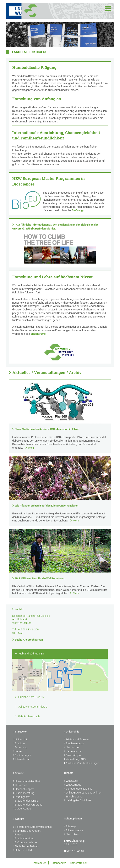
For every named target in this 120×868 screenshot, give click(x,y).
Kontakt (19, 609)
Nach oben (71, 835)
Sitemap (70, 827)
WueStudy (71, 781)
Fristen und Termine (77, 740)
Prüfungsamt (22, 797)
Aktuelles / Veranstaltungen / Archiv (47, 372)
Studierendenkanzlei (26, 801)
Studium (19, 744)
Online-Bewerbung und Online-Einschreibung (83, 795)
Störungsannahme (25, 843)
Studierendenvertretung (28, 805)
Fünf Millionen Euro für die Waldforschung (40, 578)
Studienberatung (24, 793)
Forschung (20, 748)
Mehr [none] (31, 448)
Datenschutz (58, 863)
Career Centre (22, 809)
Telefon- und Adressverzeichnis (32, 827)
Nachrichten (72, 748)
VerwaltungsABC (75, 759)
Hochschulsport (23, 789)
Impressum (40, 863)
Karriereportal (73, 752)
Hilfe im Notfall (23, 851)
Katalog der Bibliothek (78, 801)
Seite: (67, 851)
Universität (20, 740)
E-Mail (19, 633)
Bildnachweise (74, 831)
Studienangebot (74, 744)
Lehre (17, 752)
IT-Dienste (20, 785)
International (21, 759)
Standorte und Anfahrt (27, 831)
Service (19, 773)
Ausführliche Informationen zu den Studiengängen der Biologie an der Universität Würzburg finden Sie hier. (55, 227)
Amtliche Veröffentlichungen (82, 763)
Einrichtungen (22, 756)
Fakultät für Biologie (31, 52)
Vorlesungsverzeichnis (78, 789)
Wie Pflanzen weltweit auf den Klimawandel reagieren (47, 506)
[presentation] (60, 423)
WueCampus (73, 785)
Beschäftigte (72, 756)
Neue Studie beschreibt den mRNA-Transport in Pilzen (47, 429)
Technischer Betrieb (26, 847)
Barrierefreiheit (79, 863)
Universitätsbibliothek (27, 781)
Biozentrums (38, 334)
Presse (18, 835)
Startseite (20, 732)
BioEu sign (78, 210)
